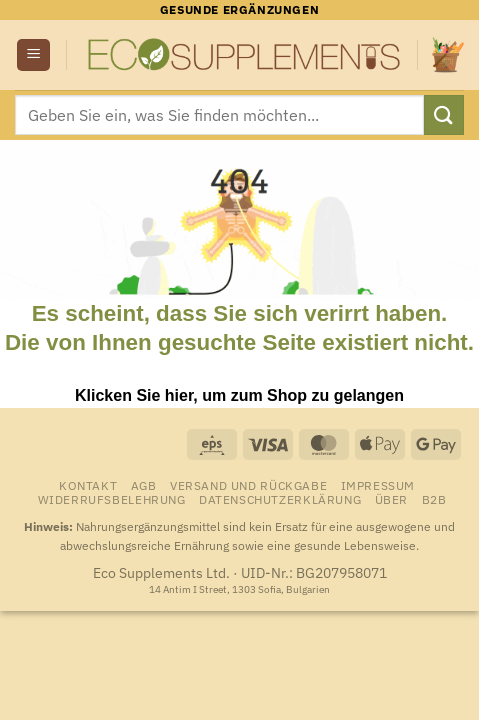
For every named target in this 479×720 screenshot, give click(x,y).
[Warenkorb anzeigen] (448, 54)
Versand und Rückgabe (248, 485)
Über (391, 499)
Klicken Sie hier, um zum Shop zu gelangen (239, 395)
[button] (33, 55)
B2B (434, 499)
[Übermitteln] (444, 114)
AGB (144, 485)
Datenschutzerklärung (280, 499)
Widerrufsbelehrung (112, 499)
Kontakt (88, 485)
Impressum (378, 485)
